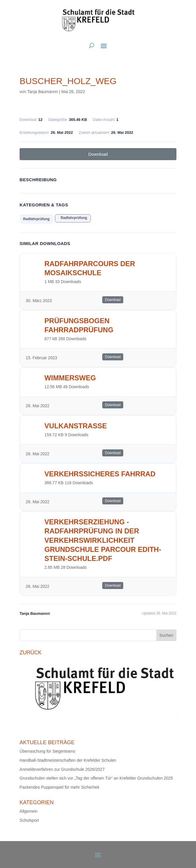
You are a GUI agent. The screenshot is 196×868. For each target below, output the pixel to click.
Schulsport (29, 820)
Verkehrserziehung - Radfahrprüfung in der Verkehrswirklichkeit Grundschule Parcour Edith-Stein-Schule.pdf (103, 540)
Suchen (166, 635)
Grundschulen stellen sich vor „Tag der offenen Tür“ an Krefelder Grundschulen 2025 (96, 778)
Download (98, 154)
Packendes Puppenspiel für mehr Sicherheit (59, 787)
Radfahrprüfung (36, 219)
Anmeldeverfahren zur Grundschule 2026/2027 (62, 769)
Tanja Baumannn (43, 92)
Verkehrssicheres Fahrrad (100, 474)
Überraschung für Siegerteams (47, 751)
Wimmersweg (70, 378)
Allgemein (28, 811)
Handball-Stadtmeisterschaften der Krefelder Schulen (68, 760)
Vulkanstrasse (76, 426)
